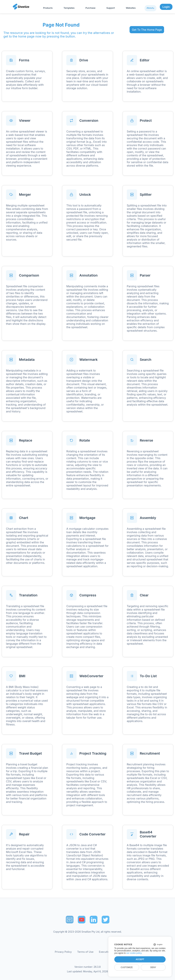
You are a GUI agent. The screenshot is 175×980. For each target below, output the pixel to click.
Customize (127, 967)
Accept (140, 959)
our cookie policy (134, 953)
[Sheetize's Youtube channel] (82, 920)
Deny (153, 967)
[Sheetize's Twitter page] (106, 920)
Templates (69, 8)
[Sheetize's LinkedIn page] (94, 920)
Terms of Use (85, 952)
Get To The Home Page (147, 30)
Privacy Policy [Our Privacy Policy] (63, 952)
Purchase (90, 8)
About (150, 8)
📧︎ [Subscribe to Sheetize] (70, 919)
